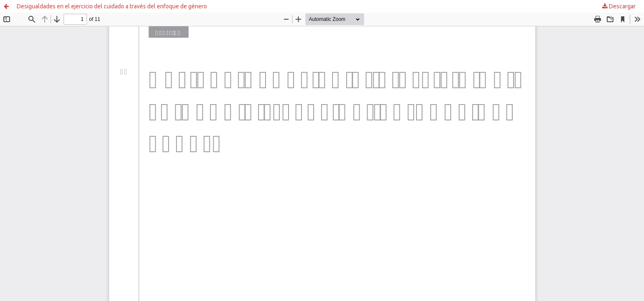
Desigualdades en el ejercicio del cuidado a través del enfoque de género (112, 6)
